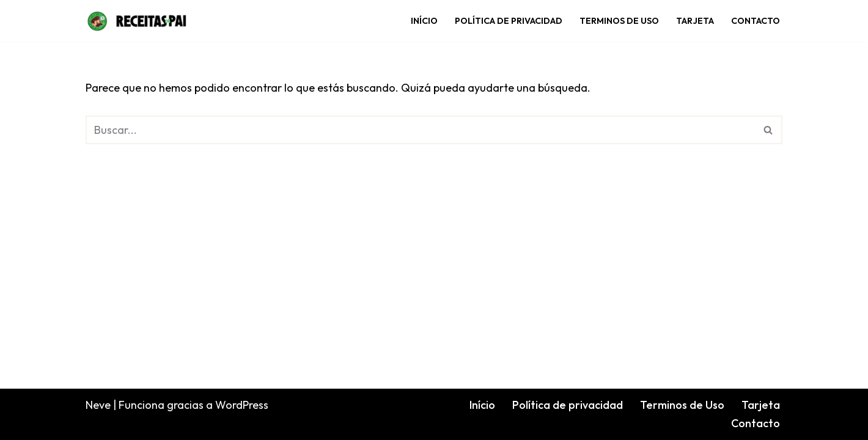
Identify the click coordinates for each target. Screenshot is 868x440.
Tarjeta (695, 21)
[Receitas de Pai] (137, 21)
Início (424, 21)
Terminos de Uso (619, 21)
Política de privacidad (509, 21)
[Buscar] (420, 130)
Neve (98, 405)
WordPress (242, 405)
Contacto (756, 21)
